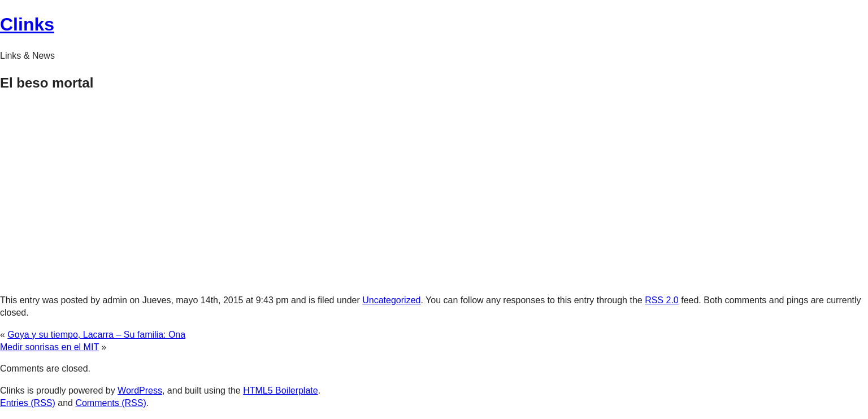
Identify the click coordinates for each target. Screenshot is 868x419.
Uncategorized (391, 300)
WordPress (140, 390)
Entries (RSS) (28, 403)
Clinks (27, 24)
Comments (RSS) (110, 403)
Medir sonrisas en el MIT (49, 347)
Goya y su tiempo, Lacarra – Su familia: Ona (96, 335)
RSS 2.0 (662, 300)
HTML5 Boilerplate (281, 390)
